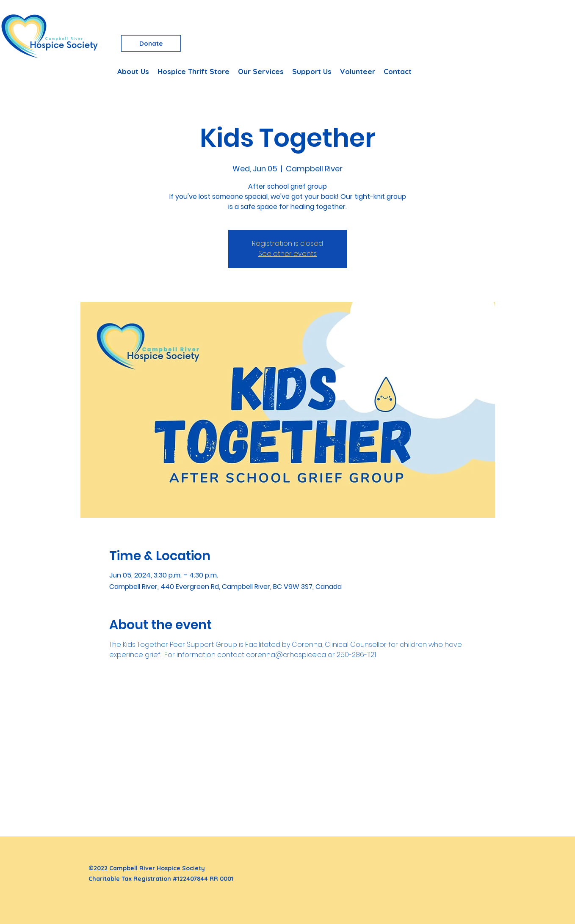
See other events (287, 254)
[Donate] (151, 43)
